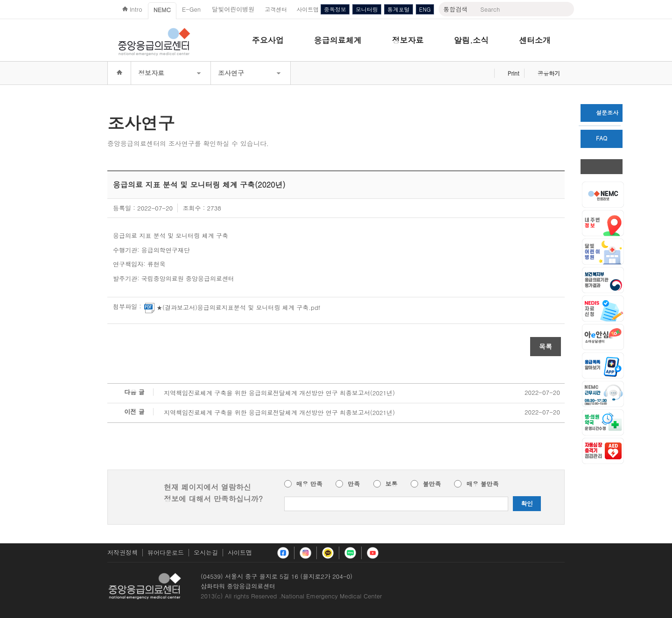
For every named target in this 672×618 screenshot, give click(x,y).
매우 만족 (309, 484)
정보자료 (408, 40)
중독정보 (335, 9)
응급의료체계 (338, 40)
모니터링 (367, 9)
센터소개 (535, 40)
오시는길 (206, 552)
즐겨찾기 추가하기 (484, 73)
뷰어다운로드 (166, 552)
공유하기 (549, 73)
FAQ (596, 138)
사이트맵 (240, 552)
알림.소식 (471, 40)
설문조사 (602, 112)
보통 (392, 484)
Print (514, 73)
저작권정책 (122, 552)
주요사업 (268, 40)
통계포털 (399, 9)
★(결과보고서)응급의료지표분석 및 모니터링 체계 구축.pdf (232, 308)
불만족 (432, 484)
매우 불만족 (482, 484)
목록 (546, 346)
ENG (425, 9)
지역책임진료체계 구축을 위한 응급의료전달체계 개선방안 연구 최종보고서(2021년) (279, 393)
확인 (527, 503)
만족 (354, 484)
